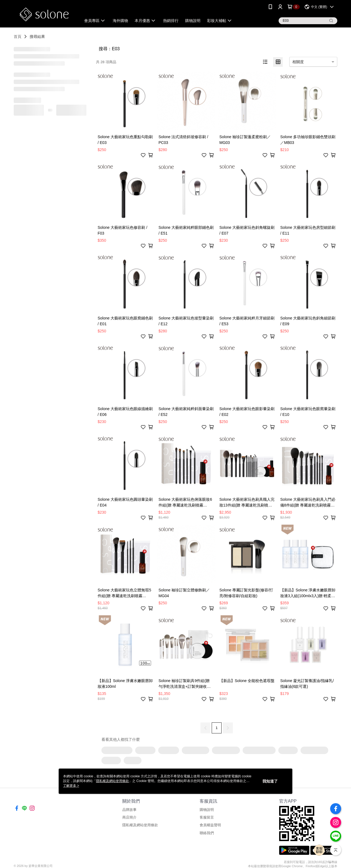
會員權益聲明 (210, 825)
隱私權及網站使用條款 (140, 825)
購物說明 (207, 810)
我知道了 (270, 781)
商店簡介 (129, 817)
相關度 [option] (298, 62)
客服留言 (207, 817)
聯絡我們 (207, 833)
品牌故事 (129, 810)
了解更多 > (71, 786)
